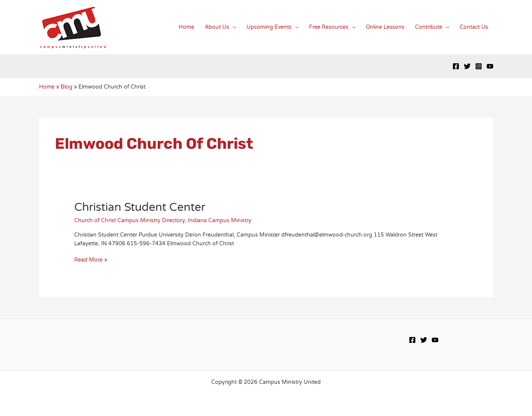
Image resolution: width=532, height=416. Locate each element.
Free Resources (329, 27)
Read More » (91, 260)
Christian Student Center (140, 207)
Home (186, 27)
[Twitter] (467, 66)
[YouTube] (490, 66)
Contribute (429, 27)
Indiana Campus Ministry (220, 220)
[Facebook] (456, 66)
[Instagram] (479, 66)
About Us (217, 27)
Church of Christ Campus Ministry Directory (129, 220)
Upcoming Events (269, 27)
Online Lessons (385, 27)
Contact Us (474, 27)
